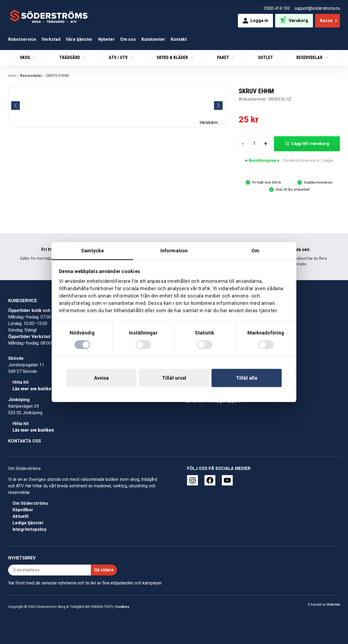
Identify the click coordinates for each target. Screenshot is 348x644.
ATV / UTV (119, 58)
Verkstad (51, 39)
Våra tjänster (79, 39)
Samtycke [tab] (93, 251)
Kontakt (179, 39)
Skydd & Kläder (173, 58)
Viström (333, 604)
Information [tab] (174, 251)
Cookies (122, 607)
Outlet (265, 58)
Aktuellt (21, 516)
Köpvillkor (23, 510)
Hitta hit (21, 382)
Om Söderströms (30, 503)
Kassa (329, 21)
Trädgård (70, 58)
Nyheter (106, 39)
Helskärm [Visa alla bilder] (211, 123)
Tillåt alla (247, 378)
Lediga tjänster (28, 523)
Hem (12, 76)
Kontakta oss (25, 441)
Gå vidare (104, 570)
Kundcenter (153, 39)
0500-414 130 (277, 8)
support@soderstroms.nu (317, 8)
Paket (224, 58)
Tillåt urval (174, 378)
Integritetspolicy (29, 529)
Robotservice (22, 39)
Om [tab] (255, 251)
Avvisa (101, 378)
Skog (26, 58)
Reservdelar (310, 58)
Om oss (128, 39)
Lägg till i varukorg (310, 144)
